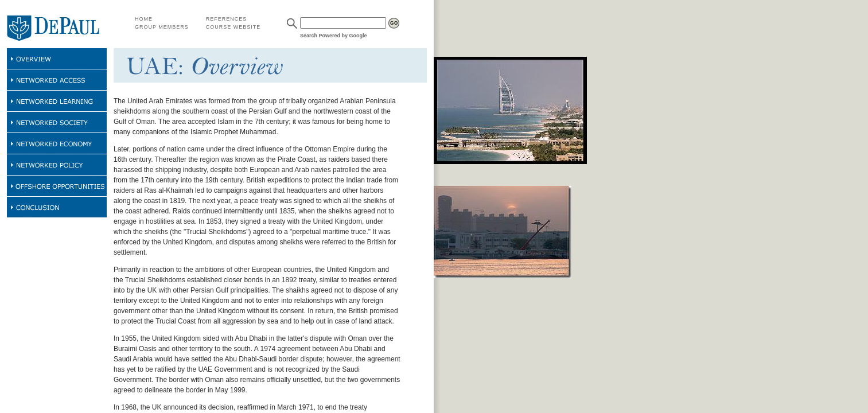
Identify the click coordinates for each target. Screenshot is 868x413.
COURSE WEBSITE (233, 27)
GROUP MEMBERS (162, 27)
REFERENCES (227, 19)
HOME (144, 19)
